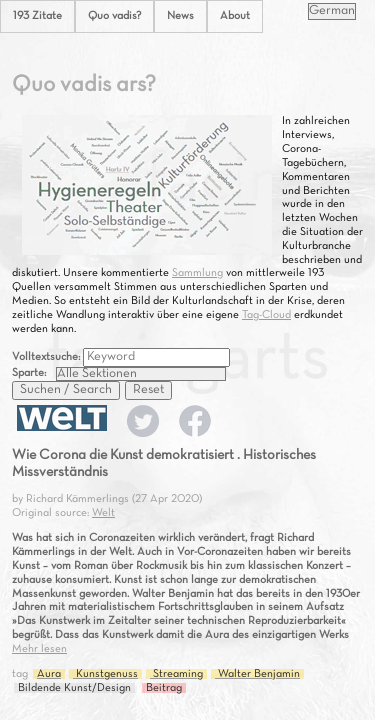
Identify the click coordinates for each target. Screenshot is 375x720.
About (235, 16)
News (180, 16)
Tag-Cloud (266, 315)
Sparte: (29, 373)
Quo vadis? (114, 16)
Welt (103, 513)
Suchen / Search (66, 390)
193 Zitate (37, 16)
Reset (148, 390)
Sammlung (197, 273)
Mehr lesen (39, 649)
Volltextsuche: (47, 357)
